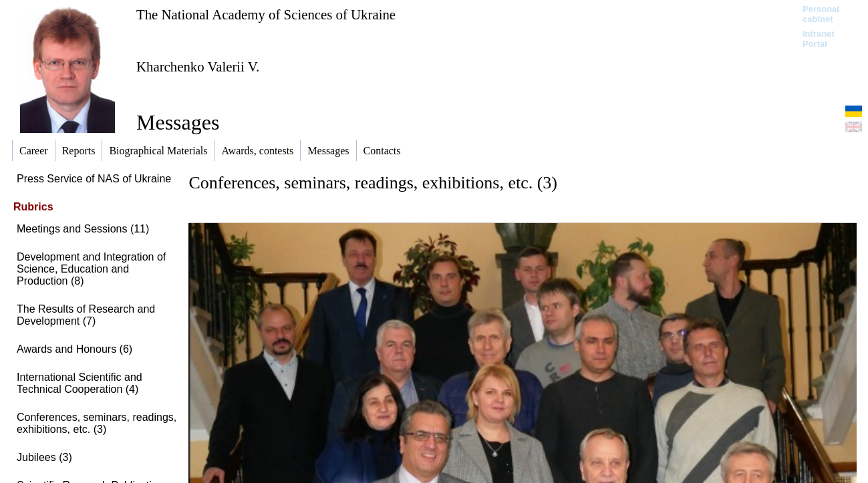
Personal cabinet (821, 14)
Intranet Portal (819, 39)
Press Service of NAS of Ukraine (94, 179)
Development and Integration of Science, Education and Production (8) (91, 269)
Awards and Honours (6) (75, 349)
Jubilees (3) (44, 457)
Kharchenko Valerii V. (198, 66)
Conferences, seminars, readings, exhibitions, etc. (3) (97, 423)
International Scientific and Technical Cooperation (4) (80, 383)
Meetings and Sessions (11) (83, 229)
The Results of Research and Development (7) (86, 315)
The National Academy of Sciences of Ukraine (266, 14)
